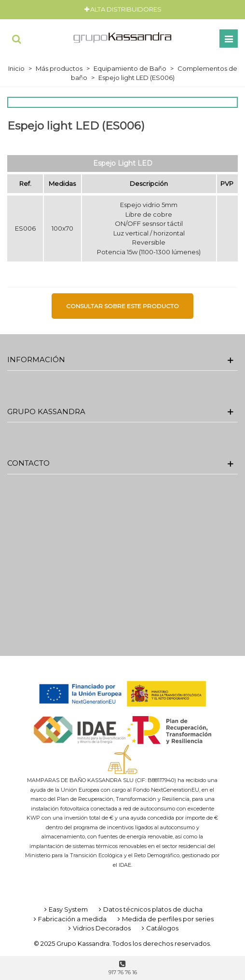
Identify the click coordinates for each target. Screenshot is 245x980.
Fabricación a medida (69, 919)
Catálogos (159, 928)
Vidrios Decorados (99, 928)
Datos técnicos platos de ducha (150, 909)
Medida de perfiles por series (165, 919)
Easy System (65, 909)
